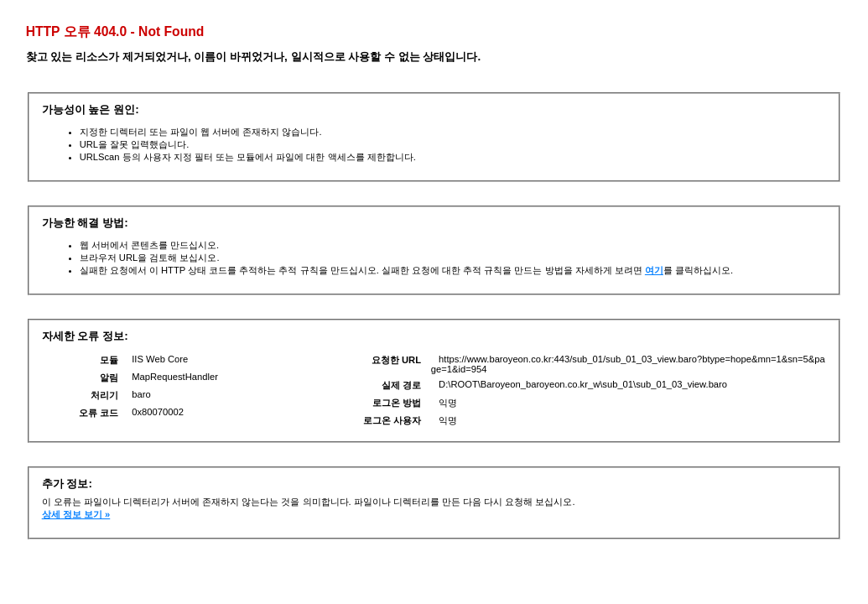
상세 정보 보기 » (76, 514)
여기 (654, 270)
